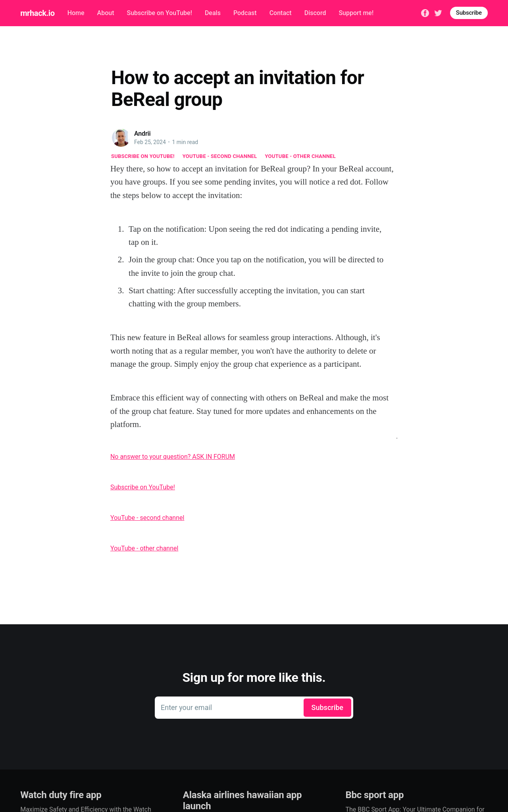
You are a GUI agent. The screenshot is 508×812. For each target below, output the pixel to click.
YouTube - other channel (301, 156)
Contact (281, 13)
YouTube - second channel (220, 156)
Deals (213, 13)
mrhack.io (37, 13)
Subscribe (469, 13)
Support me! (356, 13)
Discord (315, 13)
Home (76, 13)
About (106, 13)
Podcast (245, 13)
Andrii (142, 134)
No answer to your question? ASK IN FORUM (173, 457)
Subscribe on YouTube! (159, 13)
